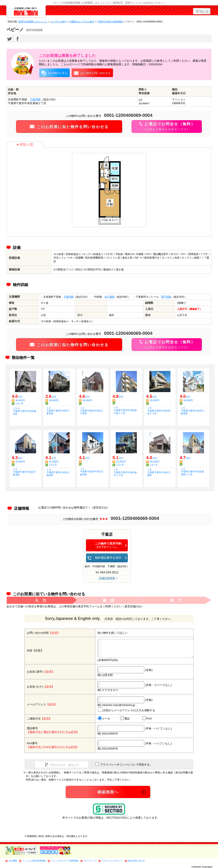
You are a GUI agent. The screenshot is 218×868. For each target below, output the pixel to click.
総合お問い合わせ (136, 861)
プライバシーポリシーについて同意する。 (124, 764)
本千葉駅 (110, 297)
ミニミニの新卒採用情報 (34, 861)
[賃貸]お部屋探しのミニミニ (33, 22)
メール (104, 718)
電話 (125, 718)
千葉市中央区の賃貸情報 (110, 22)
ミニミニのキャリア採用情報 (65, 861)
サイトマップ (90, 861)
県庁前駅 (166, 297)
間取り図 (25, 145)
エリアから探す (58, 22)
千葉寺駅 (35, 99)
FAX (147, 718)
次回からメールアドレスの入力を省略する (127, 710)
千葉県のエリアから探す (82, 22)
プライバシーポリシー (112, 861)
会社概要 (13, 861)
